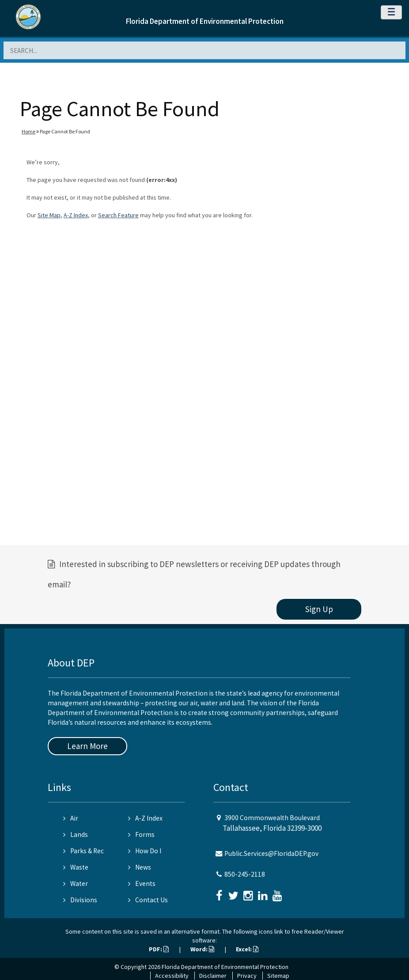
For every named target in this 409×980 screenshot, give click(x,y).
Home (28, 131)
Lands (76, 834)
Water (76, 884)
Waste (76, 867)
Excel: (247, 949)
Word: (202, 949)
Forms (141, 834)
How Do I (145, 851)
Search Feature (118, 215)
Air (71, 818)
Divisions (80, 900)
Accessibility (172, 976)
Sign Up (319, 609)
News (140, 867)
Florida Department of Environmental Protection (205, 21)
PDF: (159, 949)
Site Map (49, 215)
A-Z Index (76, 215)
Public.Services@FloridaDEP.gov (271, 853)
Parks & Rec (83, 851)
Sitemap (278, 976)
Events (142, 884)
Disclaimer (213, 976)
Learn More (87, 746)
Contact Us (148, 900)
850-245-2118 (245, 874)
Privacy (247, 976)
